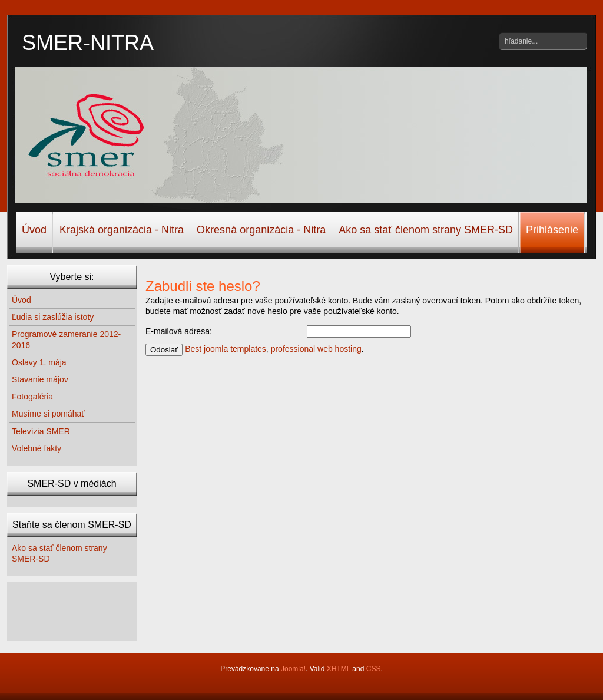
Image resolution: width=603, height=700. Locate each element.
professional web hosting (316, 349)
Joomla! (293, 669)
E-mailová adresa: (179, 331)
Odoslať (164, 350)
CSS (374, 669)
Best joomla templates (226, 349)
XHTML (339, 669)
